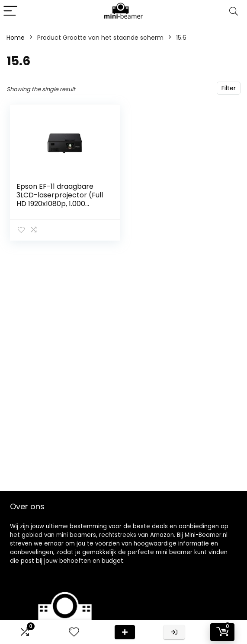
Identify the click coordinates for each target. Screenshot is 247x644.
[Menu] (10, 11)
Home (16, 38)
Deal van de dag (125, 632)
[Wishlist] (74, 632)
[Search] (234, 11)
